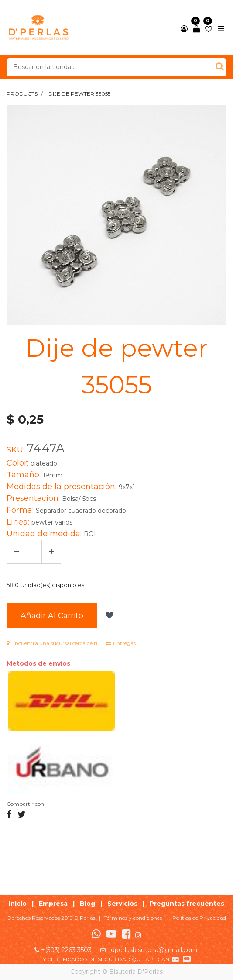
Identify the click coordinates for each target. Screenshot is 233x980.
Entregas (121, 643)
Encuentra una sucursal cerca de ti (52, 643)
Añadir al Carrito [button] (52, 615)
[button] (108, 615)
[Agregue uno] (51, 552)
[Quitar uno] (16, 552)
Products (22, 94)
